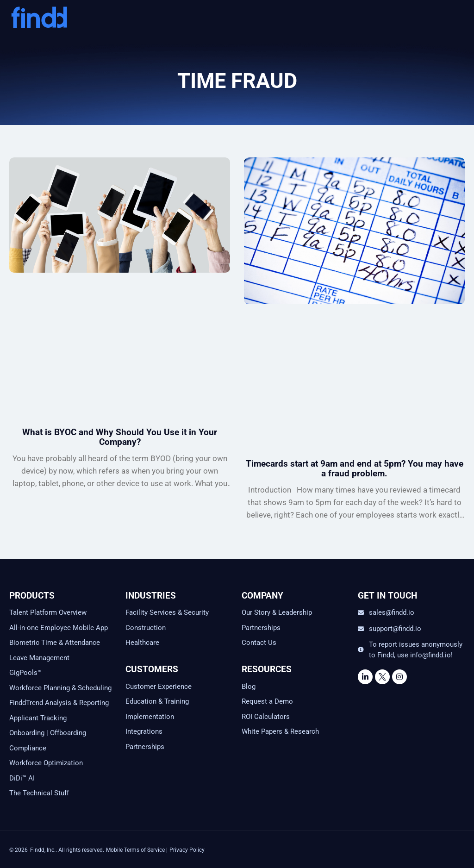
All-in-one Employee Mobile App (59, 628)
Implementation (150, 717)
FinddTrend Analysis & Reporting (60, 703)
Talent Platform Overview (48, 612)
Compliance (28, 748)
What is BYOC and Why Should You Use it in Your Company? (120, 437)
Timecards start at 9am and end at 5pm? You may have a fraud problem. (355, 468)
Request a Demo (267, 701)
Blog (249, 687)
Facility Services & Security (167, 612)
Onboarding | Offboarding (48, 733)
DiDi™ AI (22, 778)
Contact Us (259, 643)
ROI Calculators (266, 717)
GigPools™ (25, 673)
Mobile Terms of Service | (137, 850)
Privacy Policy (187, 850)
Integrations (144, 731)
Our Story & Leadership (277, 612)
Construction (146, 628)
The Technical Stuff (39, 793)
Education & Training (157, 701)
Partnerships (145, 747)
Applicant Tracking (38, 718)
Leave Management (39, 658)
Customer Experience (159, 687)
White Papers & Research (280, 731)
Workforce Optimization (46, 763)
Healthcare (142, 643)
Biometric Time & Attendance (55, 643)
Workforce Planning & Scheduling (60, 688)
